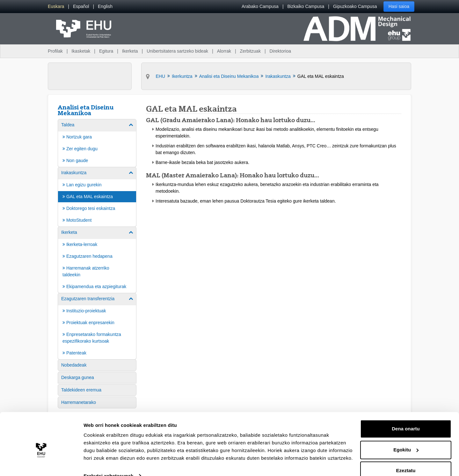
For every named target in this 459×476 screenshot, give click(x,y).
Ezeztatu (406, 458)
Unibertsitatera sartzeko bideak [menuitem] (177, 51)
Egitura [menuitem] (106, 51)
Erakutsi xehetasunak (108, 463)
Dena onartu (406, 416)
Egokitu (406, 437)
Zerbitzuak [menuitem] (250, 51)
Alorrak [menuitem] (224, 51)
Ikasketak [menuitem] (81, 51)
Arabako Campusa (260, 6)
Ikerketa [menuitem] (130, 51)
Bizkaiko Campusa (306, 6)
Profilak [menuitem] (55, 51)
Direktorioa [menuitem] (280, 51)
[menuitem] (56, 7)
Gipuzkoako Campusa (355, 6)
